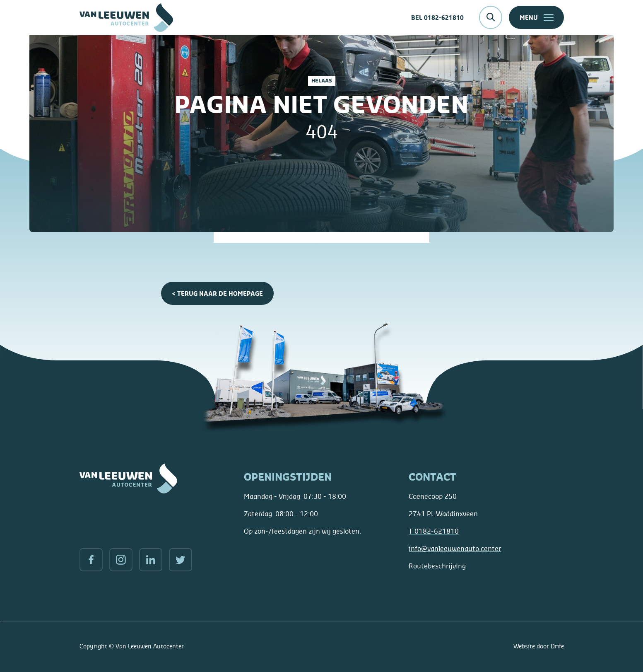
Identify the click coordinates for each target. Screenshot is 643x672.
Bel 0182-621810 (437, 18)
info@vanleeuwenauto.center (455, 549)
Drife (557, 646)
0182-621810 (434, 531)
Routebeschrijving (437, 566)
